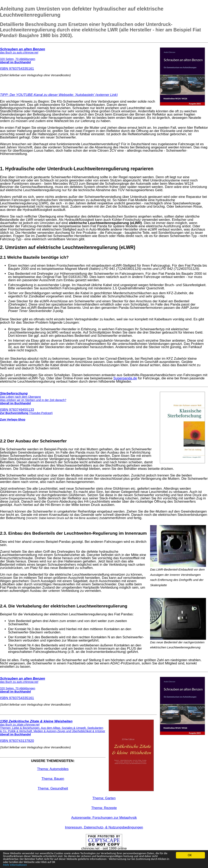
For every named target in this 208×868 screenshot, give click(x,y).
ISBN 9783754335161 (23, 59)
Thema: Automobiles (53, 769)
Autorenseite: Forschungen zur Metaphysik (104, 818)
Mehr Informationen (17, 865)
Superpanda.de (125, 378)
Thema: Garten (104, 798)
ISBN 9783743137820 (53, 731)
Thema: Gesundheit (53, 788)
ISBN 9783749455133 (33, 402)
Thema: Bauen (53, 779)
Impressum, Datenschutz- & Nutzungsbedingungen (104, 827)
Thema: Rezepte (104, 808)
